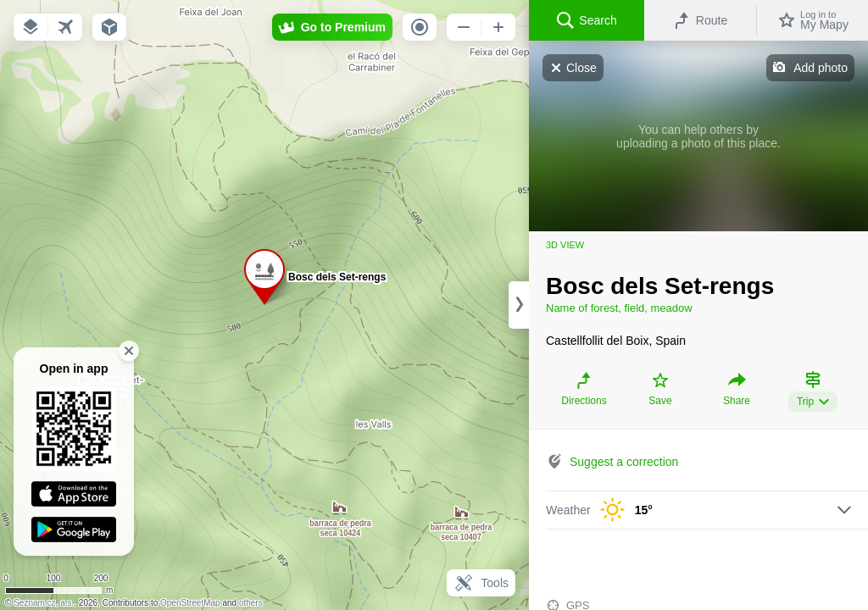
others (251, 603)
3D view (565, 245)
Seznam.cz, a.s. (44, 603)
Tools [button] (481, 583)
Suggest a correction (624, 462)
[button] (31, 27)
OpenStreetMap (190, 603)
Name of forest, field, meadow (619, 308)
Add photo (821, 68)
